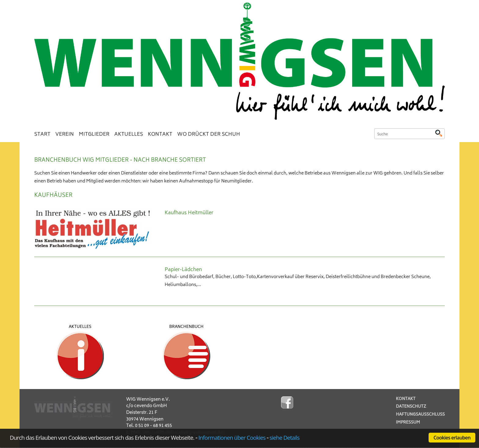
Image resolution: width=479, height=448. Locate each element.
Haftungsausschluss (420, 415)
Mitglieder (94, 134)
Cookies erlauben (452, 438)
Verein (65, 134)
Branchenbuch (186, 327)
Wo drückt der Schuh (209, 134)
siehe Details (284, 437)
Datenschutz (411, 407)
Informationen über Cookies (232, 437)
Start (42, 134)
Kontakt (160, 134)
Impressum (408, 423)
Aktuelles (129, 134)
